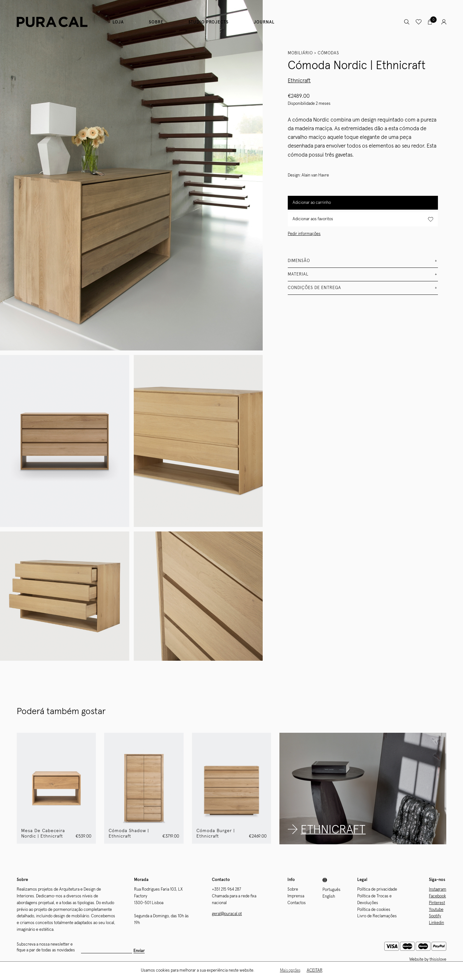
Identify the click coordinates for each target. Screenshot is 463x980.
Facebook (437, 896)
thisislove (438, 960)
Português (331, 890)
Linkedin (436, 923)
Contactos (297, 903)
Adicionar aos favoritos (363, 219)
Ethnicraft (299, 81)
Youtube (436, 910)
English (329, 897)
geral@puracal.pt (227, 914)
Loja (118, 22)
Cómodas (328, 53)
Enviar (139, 951)
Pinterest (437, 903)
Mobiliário (300, 53)
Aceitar (315, 971)
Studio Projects (209, 22)
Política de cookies (374, 910)
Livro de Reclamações (377, 916)
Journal (264, 22)
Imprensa (296, 896)
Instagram (438, 889)
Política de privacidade (377, 889)
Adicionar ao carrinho (312, 203)
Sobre (156, 22)
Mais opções (290, 971)
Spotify (435, 916)
